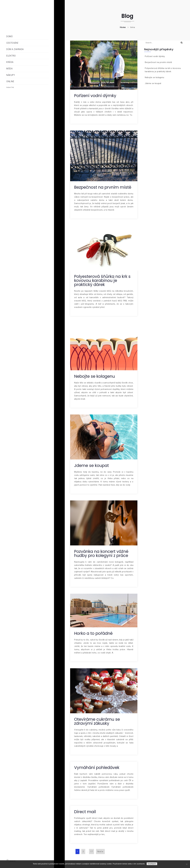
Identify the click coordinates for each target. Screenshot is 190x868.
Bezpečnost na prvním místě (103, 187)
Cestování (12, 43)
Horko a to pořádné (93, 633)
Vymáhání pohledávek (97, 768)
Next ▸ (100, 852)
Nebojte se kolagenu (95, 376)
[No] (187, 864)
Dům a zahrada (15, 49)
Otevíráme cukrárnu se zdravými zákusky (97, 721)
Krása (10, 62)
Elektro (11, 56)
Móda (9, 69)
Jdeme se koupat (91, 466)
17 (91, 852)
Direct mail (85, 812)
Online (10, 81)
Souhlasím (152, 864)
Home (123, 27)
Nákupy (11, 75)
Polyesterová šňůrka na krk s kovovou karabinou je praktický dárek (102, 281)
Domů (10, 36)
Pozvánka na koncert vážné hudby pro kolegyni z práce (101, 554)
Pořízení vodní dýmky (95, 96)
